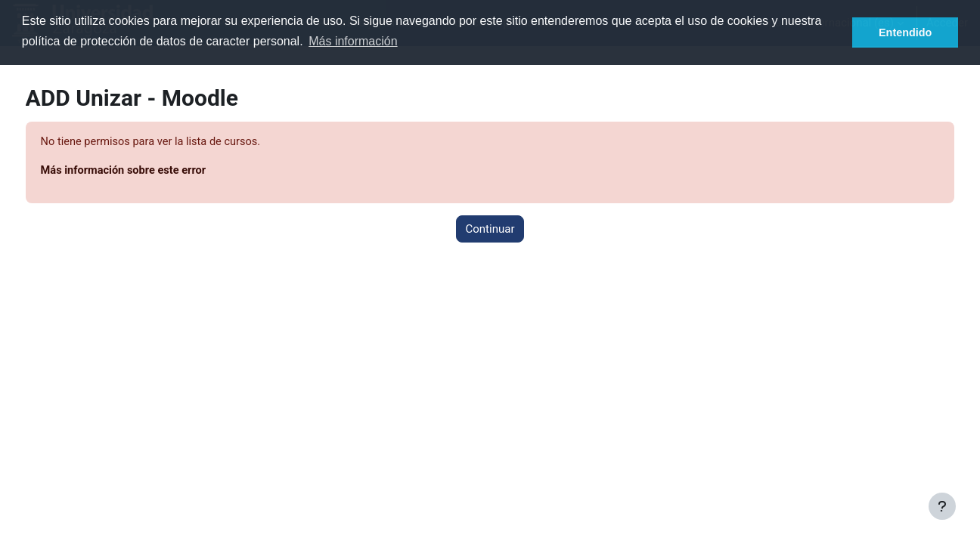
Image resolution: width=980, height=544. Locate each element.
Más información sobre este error (154, 172)
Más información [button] (353, 41)
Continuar (490, 230)
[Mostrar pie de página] (942, 506)
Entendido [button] (905, 32)
